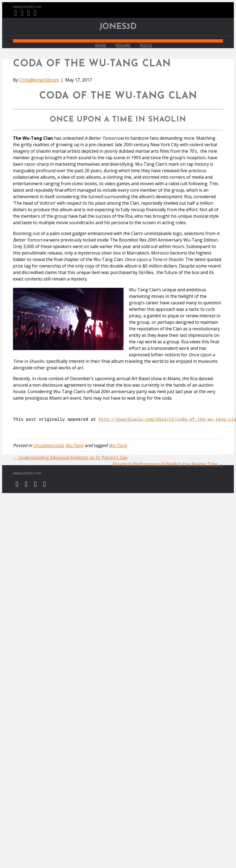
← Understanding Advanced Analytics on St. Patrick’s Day (70, 458)
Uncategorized (48, 445)
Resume (123, 45)
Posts (146, 45)
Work (101, 45)
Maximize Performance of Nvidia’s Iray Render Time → (168, 464)
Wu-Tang (74, 445)
